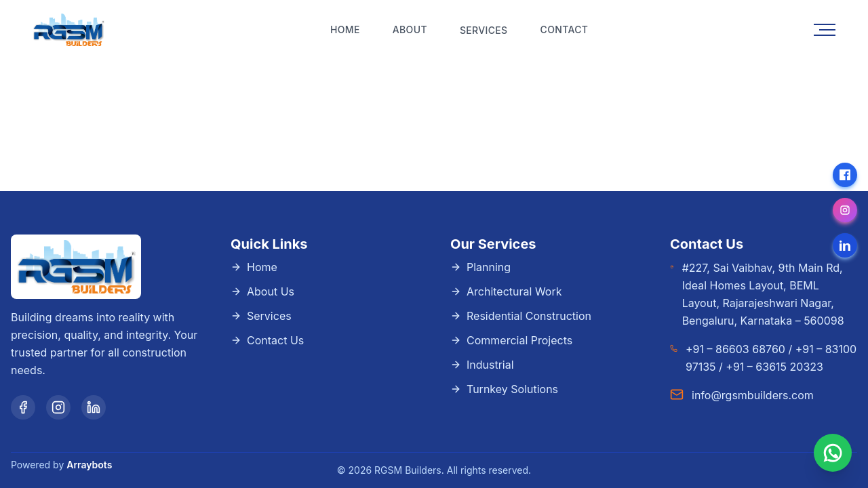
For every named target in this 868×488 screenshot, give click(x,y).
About (410, 29)
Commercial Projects (511, 340)
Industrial (482, 365)
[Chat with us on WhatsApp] (833, 453)
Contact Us (267, 340)
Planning (480, 267)
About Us (262, 291)
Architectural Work (506, 291)
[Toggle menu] (825, 30)
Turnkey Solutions (504, 389)
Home (345, 29)
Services (261, 316)
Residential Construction (521, 316)
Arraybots (89, 465)
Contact (565, 29)
